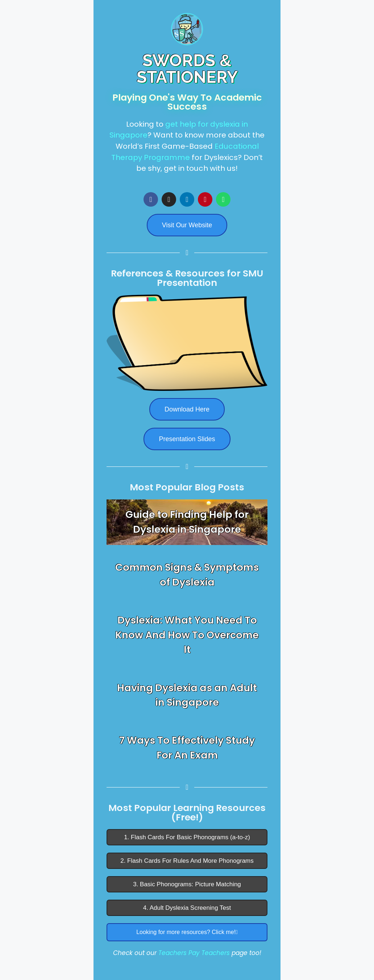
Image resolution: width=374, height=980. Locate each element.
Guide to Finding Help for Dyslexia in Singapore (187, 522)
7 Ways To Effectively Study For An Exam (187, 748)
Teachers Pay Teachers (194, 953)
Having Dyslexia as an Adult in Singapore (187, 695)
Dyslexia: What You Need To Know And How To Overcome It (187, 635)
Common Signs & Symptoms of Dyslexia (187, 575)
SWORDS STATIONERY (187, 69)
